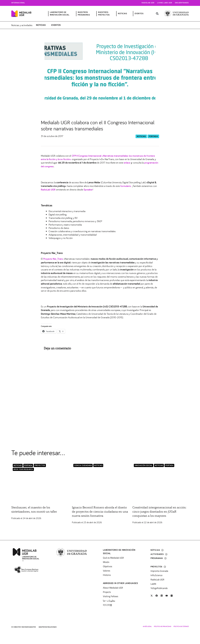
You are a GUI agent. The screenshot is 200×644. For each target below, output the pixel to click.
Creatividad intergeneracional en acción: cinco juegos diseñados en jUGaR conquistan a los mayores (157, 512)
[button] (157, 14)
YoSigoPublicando (159, 588)
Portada (153, 136)
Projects (107, 592)
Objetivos (108, 566)
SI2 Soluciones (51, 627)
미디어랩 (108, 605)
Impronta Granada (159, 571)
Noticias (41, 25)
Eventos (56, 25)
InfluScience (156, 575)
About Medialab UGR (113, 588)
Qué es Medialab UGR (113, 558)
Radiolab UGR (148, 3)
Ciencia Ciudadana (83, 466)
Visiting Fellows (111, 596)
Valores (107, 571)
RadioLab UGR (157, 580)
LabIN (153, 584)
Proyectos (40, 466)
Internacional (18, 3)
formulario (126, 187)
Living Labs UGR (165, 3)
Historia (107, 575)
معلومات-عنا (109, 601)
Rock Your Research (23, 470)
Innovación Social (144, 466)
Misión (106, 562)
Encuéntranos (182, 3)
